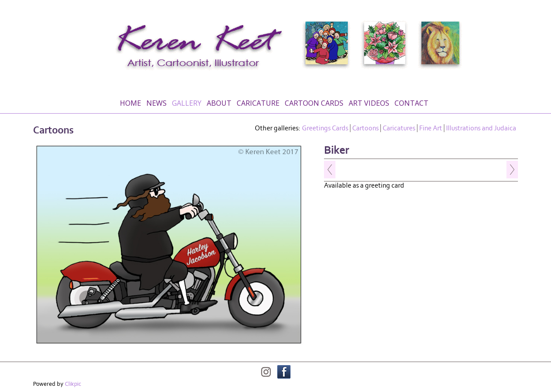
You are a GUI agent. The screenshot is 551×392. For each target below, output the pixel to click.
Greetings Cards (325, 128)
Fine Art (431, 128)
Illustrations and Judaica (481, 128)
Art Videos (369, 103)
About (219, 103)
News (156, 103)
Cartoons (365, 128)
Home (130, 103)
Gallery (187, 103)
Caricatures (399, 128)
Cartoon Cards (314, 103)
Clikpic (73, 384)
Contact (411, 103)
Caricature (258, 103)
